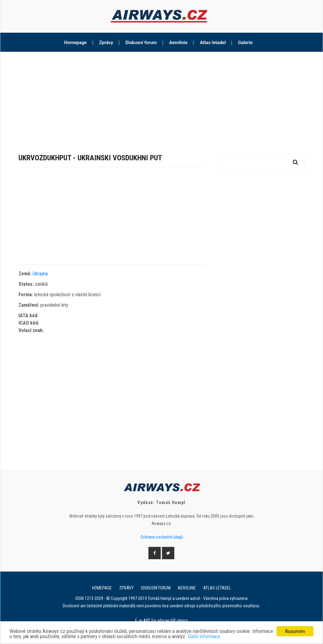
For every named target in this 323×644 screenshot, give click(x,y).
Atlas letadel (213, 43)
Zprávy (106, 43)
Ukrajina (40, 274)
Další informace (227, 637)
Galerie (245, 43)
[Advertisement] (161, 98)
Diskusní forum (141, 43)
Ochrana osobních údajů (162, 537)
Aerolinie (178, 43)
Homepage (75, 43)
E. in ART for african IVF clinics (162, 621)
